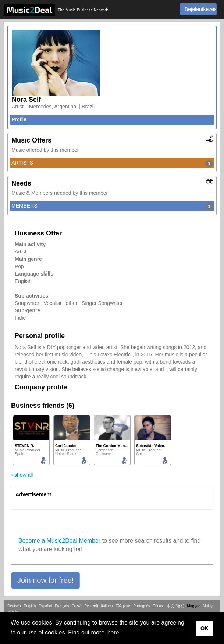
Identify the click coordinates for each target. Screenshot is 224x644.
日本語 (13, 611)
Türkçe (159, 606)
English (30, 606)
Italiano (107, 606)
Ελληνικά (123, 606)
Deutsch (14, 606)
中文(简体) (176, 606)
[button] (45, 580)
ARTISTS (112, 163)
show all (22, 475)
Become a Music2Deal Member (59, 541)
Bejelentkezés (201, 9)
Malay (208, 606)
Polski (77, 606)
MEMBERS (112, 206)
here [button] (113, 632)
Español (45, 606)
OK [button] (205, 628)
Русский (91, 606)
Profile (19, 119)
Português (142, 606)
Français (62, 606)
